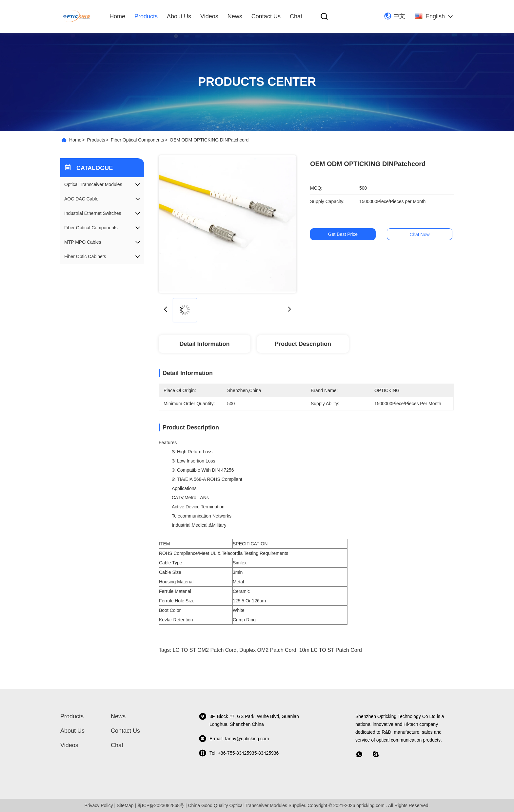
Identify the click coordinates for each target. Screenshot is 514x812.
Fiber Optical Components (138, 140)
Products (146, 16)
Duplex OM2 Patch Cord (268, 650)
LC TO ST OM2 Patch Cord (205, 650)
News (235, 16)
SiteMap (125, 805)
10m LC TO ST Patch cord (331, 650)
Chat (296, 16)
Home (117, 16)
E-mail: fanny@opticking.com (234, 739)
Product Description (303, 344)
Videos (209, 16)
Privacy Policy (99, 805)
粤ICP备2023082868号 (161, 805)
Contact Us (266, 16)
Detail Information (204, 344)
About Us (179, 16)
